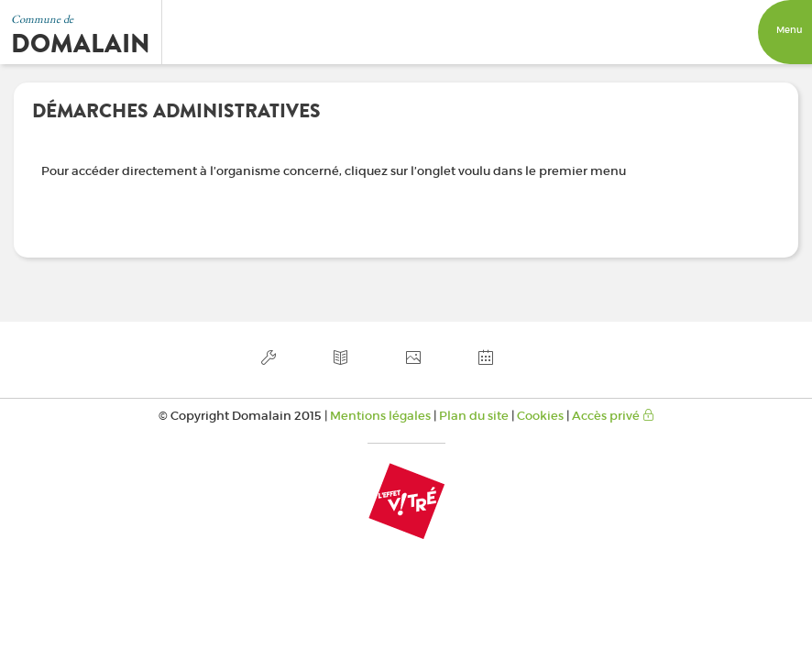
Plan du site (474, 416)
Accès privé (613, 416)
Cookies (540, 416)
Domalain (81, 44)
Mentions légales (380, 416)
